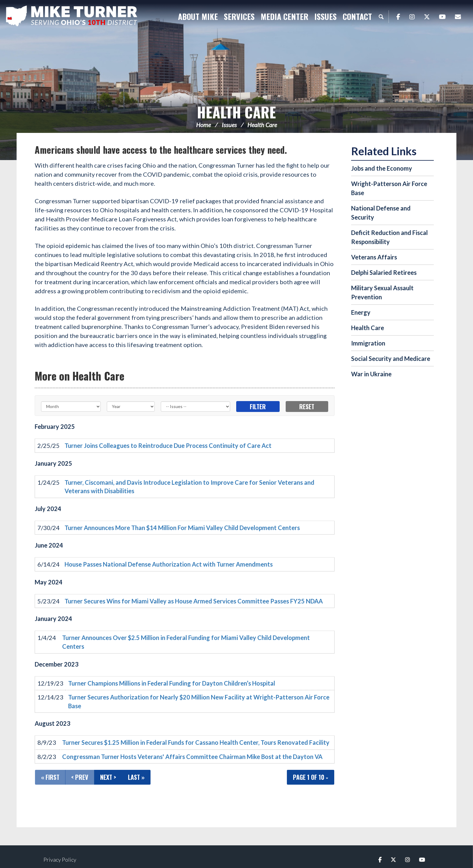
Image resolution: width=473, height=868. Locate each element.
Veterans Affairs (374, 257)
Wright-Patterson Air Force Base (389, 188)
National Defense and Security (381, 213)
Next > (108, 777)
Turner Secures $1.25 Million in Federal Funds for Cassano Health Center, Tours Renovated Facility (196, 742)
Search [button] (381, 17)
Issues (229, 125)
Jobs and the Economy (382, 168)
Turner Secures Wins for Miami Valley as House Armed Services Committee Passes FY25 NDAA (194, 601)
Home (203, 125)
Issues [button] (325, 16)
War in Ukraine (371, 374)
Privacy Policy (60, 860)
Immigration (368, 343)
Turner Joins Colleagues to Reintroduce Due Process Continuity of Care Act (168, 445)
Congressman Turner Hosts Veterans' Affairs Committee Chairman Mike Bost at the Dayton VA (192, 757)
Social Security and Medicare (391, 358)
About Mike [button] (198, 16)
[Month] (71, 407)
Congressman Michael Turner (81, 17)
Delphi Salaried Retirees (384, 272)
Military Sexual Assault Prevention (382, 292)
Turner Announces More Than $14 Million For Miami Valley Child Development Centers (182, 528)
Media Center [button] (284, 16)
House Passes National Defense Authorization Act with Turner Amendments (169, 564)
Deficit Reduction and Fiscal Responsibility (389, 237)
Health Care (237, 112)
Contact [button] (357, 16)
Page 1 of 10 (311, 777)
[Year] (131, 407)
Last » (136, 777)
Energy (361, 312)
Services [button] (239, 16)
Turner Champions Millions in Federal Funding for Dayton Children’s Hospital (172, 683)
